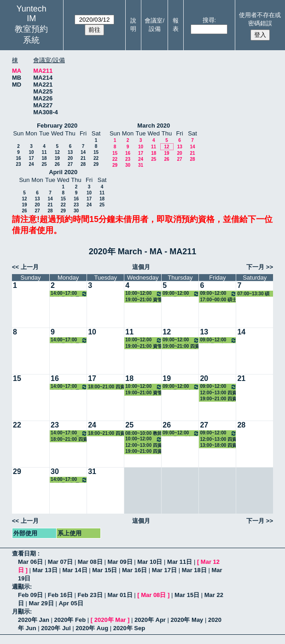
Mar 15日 (105, 570)
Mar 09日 (120, 562)
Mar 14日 (75, 570)
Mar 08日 (90, 562)
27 (70, 164)
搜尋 (209, 20)
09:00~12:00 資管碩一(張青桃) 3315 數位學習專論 (181, 294)
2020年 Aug (92, 628)
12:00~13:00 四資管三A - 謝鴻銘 (218, 393)
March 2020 (154, 126)
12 (57, 152)
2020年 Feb (70, 620)
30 (128, 165)
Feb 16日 (60, 595)
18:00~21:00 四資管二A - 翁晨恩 (106, 387)
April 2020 (63, 172)
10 (31, 152)
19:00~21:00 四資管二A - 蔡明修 (144, 451)
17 (31, 158)
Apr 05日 (71, 603)
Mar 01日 (120, 595)
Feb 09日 (30, 595)
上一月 (30, 267)
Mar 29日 (41, 603)
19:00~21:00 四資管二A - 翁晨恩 (181, 346)
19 (57, 158)
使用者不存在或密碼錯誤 (260, 19)
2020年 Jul (56, 628)
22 (96, 158)
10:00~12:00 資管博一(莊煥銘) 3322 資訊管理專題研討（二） (144, 294)
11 (44, 152)
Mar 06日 (30, 562)
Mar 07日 (60, 562)
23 (18, 164)
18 (44, 158)
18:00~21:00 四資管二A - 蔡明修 (69, 439)
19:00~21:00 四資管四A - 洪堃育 (218, 399)
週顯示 (21, 587)
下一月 (255, 267)
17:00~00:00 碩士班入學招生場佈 (218, 300)
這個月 (141, 267)
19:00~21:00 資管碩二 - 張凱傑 (144, 346)
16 (18, 158)
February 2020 (57, 126)
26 (57, 164)
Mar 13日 (45, 570)
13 (70, 152)
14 (83, 152)
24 (31, 164)
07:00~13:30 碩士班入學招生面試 (253, 294)
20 (70, 158)
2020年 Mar (110, 620)
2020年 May (187, 620)
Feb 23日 (90, 595)
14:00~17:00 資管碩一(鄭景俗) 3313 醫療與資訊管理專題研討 (69, 294)
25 (44, 164)
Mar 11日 (180, 562)
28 (83, 164)
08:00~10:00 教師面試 (144, 433)
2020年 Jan (34, 620)
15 (96, 152)
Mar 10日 (150, 562)
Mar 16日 (134, 570)
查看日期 (25, 553)
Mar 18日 (194, 570)
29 (96, 164)
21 (83, 158)
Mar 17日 (164, 570)
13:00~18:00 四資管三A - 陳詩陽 (218, 445)
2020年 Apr (150, 620)
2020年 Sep (129, 628)
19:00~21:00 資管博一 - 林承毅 (144, 300)
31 (141, 165)
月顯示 (21, 612)
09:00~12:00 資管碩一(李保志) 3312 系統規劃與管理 (218, 294)
